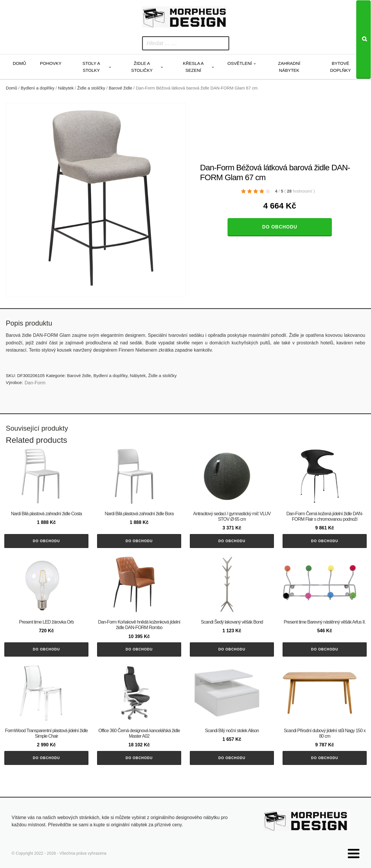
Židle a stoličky (142, 67)
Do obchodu (280, 227)
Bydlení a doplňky (38, 88)
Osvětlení (240, 63)
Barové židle (120, 88)
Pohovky (51, 63)
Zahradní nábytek (289, 67)
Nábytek (66, 88)
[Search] (363, 40)
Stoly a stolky (91, 67)
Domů (19, 63)
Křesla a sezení (193, 67)
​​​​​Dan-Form (35, 383)
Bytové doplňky (341, 67)
